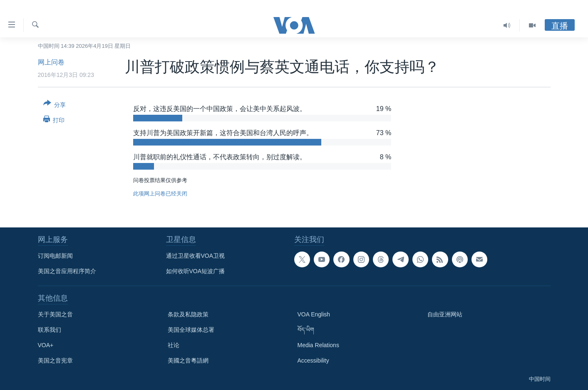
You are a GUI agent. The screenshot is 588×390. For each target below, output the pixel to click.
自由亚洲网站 (445, 314)
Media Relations (318, 345)
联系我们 (50, 330)
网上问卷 (51, 62)
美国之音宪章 (55, 360)
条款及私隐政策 (188, 314)
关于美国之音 (55, 314)
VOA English (314, 314)
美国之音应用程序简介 (67, 271)
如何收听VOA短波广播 (196, 271)
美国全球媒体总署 (191, 330)
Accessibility (313, 360)
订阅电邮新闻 (55, 256)
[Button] (55, 106)
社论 (174, 345)
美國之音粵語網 (188, 360)
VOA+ (46, 345)
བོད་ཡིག (306, 330)
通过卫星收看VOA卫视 (196, 256)
